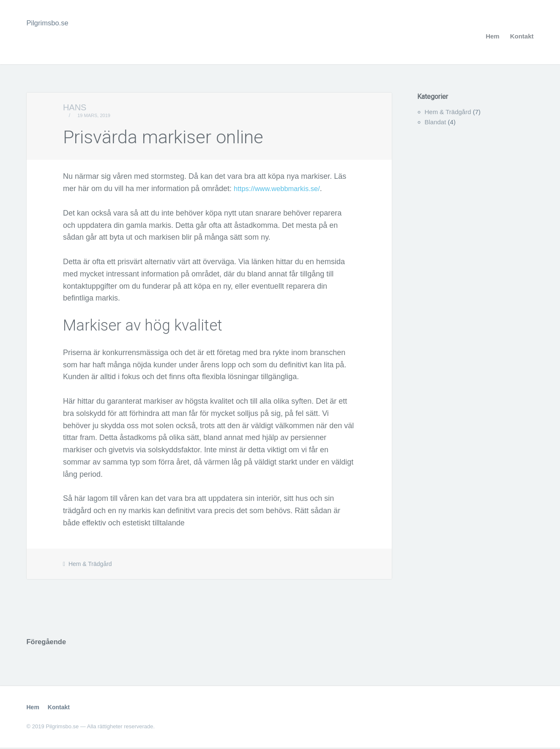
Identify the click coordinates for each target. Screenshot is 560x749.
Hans (75, 107)
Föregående (48, 642)
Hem (493, 36)
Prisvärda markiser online (180, 136)
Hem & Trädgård (90, 564)
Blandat (436, 122)
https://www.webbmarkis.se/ (281, 189)
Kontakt (522, 36)
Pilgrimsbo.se (49, 23)
